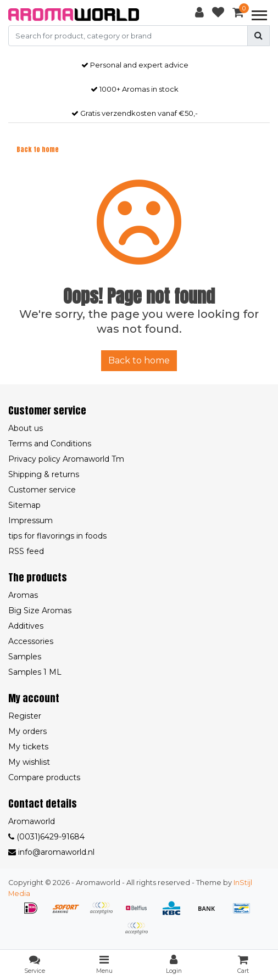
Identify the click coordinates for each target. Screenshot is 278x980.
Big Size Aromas (40, 611)
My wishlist (29, 762)
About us (26, 428)
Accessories (31, 641)
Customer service (42, 490)
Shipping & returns (44, 474)
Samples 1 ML (35, 672)
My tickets (28, 747)
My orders (27, 731)
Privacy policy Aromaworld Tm (66, 459)
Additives (26, 626)
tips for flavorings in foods (57, 536)
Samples (25, 657)
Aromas (23, 595)
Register (25, 716)
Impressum (30, 520)
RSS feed (26, 551)
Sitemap (24, 505)
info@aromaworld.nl (51, 852)
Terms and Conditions (50, 444)
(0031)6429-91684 (46, 837)
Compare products (44, 777)
